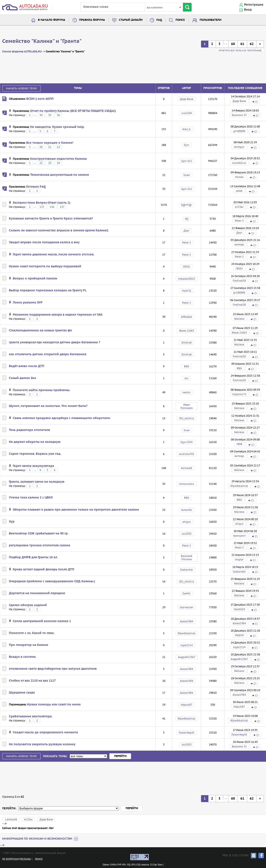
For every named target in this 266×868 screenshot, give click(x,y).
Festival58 (239, 281)
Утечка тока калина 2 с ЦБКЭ (31, 498)
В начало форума (52, 20)
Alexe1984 (186, 621)
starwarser (186, 607)
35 (50, 115)
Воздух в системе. (23, 657)
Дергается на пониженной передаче (37, 593)
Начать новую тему (21, 88)
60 (233, 44)
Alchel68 (186, 468)
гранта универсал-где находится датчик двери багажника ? (55, 342)
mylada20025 (187, 279)
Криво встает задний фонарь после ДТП (44, 570)
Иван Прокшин (186, 406)
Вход (248, 10)
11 (50, 147)
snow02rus (239, 163)
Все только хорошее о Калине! (50, 143)
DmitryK (187, 343)
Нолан (239, 177)
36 (58, 115)
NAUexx (239, 319)
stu (186, 378)
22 (41, 163)
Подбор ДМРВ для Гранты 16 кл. (33, 557)
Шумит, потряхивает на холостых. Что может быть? (48, 406)
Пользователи (210, 20)
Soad (187, 175)
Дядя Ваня (187, 99)
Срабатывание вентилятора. (31, 716)
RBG (187, 366)
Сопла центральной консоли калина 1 (42, 621)
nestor (186, 392)
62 (252, 44)
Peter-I (239, 221)
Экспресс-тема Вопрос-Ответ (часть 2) (42, 203)
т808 (239, 444)
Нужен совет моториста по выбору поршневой (45, 266)
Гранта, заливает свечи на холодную (37, 482)
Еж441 (186, 593)
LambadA (11, 819)
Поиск (180, 20)
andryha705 (187, 454)
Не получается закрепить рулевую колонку (42, 744)
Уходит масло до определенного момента (45, 732)
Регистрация (254, 5)
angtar (239, 559)
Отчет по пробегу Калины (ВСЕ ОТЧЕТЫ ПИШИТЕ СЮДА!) (73, 111)
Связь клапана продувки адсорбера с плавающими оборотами (62, 418)
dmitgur (239, 147)
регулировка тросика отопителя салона (39, 545)
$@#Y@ (186, 205)
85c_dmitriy (187, 418)
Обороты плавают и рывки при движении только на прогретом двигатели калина (76, 510)
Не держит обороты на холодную (35, 442)
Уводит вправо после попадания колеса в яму (44, 242)
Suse (187, 430)
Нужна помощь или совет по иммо (54, 705)
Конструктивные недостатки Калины (58, 159)
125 (42, 207)
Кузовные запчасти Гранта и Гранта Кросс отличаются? (51, 219)
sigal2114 (186, 645)
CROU (186, 267)
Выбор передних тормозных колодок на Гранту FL (48, 290)
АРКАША (186, 317)
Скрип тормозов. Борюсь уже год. (35, 454)
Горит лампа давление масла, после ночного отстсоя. (54, 255)
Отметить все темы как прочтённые (240, 51)
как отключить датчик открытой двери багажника (48, 354)
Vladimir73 (239, 394)
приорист (239, 536)
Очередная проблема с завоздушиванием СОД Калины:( (52, 581)
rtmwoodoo (186, 484)
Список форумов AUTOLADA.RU (22, 52)
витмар (239, 244)
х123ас (239, 207)
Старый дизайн (131, 20)
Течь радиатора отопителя (29, 430)
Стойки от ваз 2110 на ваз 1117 (32, 681)
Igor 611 (187, 161)
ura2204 (187, 113)
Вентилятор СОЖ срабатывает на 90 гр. (39, 534)
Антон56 (186, 510)
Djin (186, 145)
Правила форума (92, 20)
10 (41, 147)
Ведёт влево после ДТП (27, 366)
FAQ (159, 20)
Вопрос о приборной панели (35, 279)
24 (58, 163)
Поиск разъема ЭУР (28, 303)
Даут (186, 231)
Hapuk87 (186, 705)
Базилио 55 (239, 115)
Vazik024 (239, 609)
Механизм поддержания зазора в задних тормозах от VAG (58, 315)
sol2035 (187, 534)
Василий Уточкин (187, 558)
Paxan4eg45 (187, 733)
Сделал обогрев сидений (28, 605)
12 (58, 147)
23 (50, 163)
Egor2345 (187, 442)
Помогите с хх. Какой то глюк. (32, 633)
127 (62, 207)
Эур (12, 522)
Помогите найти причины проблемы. (42, 390)
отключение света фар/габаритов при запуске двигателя (53, 669)
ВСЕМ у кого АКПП (40, 99)
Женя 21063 (187, 331)
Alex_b (186, 129)
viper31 (187, 291)
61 (242, 44)
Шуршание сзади (22, 693)
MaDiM (239, 635)
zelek (239, 191)
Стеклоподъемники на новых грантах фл (40, 331)
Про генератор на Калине (29, 645)
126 (52, 207)
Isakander (187, 570)
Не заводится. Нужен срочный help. (57, 127)
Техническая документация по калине (60, 175)
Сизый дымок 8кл (22, 378)
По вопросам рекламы (16, 859)
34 (41, 115)
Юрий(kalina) (239, 486)
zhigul (187, 522)
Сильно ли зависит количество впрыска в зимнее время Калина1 (59, 231)
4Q (187, 219)
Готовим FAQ (36, 187)
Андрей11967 (187, 657)
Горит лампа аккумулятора (33, 466)
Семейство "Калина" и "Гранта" (42, 41)
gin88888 (239, 131)
